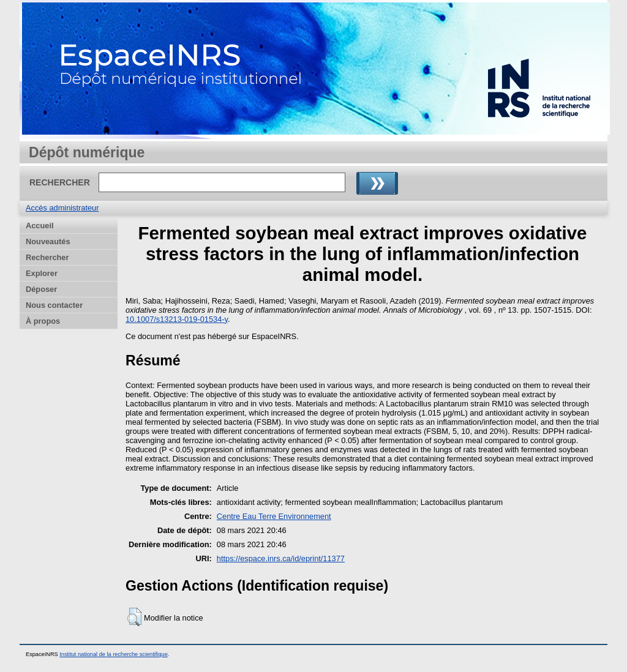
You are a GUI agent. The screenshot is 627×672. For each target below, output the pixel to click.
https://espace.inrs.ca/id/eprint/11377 (281, 558)
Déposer (41, 289)
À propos (43, 321)
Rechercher (47, 257)
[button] (134, 617)
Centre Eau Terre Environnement (274, 516)
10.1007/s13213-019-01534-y (177, 319)
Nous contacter (54, 305)
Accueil (40, 226)
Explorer (42, 273)
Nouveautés (48, 241)
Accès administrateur (62, 208)
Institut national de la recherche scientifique (114, 654)
